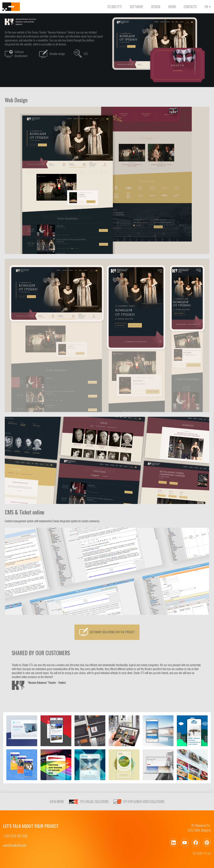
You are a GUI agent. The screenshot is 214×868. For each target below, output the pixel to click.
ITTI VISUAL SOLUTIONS (89, 802)
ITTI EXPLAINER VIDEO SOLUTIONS (139, 802)
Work (172, 7)
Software (136, 7)
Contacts (190, 7)
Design (156, 7)
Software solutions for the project (107, 632)
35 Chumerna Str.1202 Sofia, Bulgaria (199, 828)
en (206, 7)
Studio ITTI (115, 7)
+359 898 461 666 (15, 836)
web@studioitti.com (15, 845)
